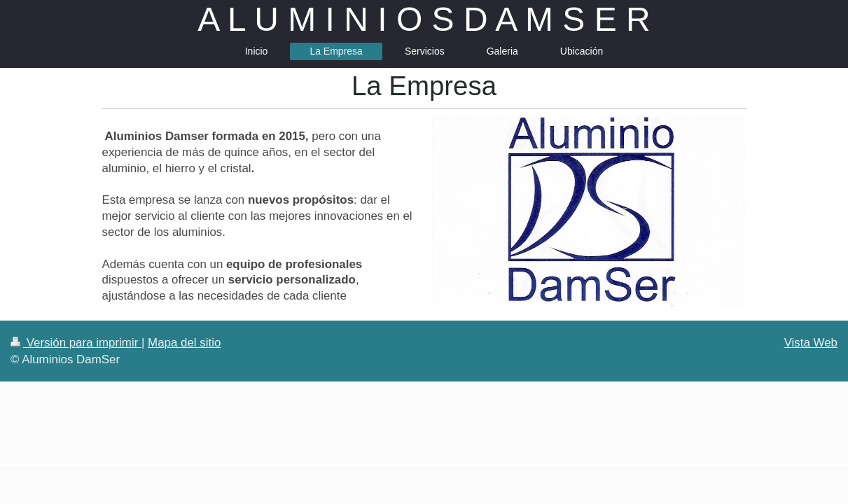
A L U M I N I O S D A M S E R (424, 19)
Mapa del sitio (184, 343)
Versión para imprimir (76, 343)
